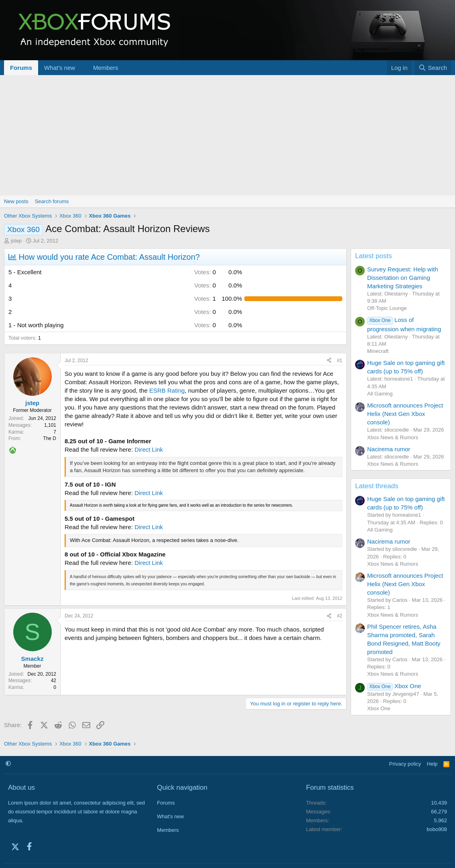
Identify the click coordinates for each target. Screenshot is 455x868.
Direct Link (149, 449)
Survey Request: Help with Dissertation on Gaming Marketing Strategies (403, 278)
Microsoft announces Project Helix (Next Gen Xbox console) (405, 414)
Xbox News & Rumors (393, 437)
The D (50, 438)
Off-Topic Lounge (387, 308)
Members (106, 68)
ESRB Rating (167, 390)
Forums (21, 68)
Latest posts (374, 256)
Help (432, 764)
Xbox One (394, 686)
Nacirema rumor (389, 449)
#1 (340, 361)
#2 (340, 616)
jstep (16, 241)
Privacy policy (405, 764)
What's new (60, 68)
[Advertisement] (227, 135)
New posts (16, 201)
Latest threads (377, 486)
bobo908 (437, 829)
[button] (81, 68)
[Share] (329, 361)
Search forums (52, 201)
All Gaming (380, 394)
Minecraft (378, 351)
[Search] (433, 68)
